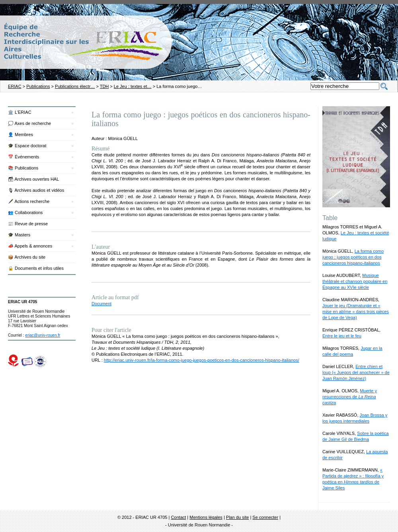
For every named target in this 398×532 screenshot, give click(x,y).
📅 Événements (23, 157)
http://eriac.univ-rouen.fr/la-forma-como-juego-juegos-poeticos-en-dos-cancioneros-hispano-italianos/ (202, 360)
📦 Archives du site (27, 257)
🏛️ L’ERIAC (20, 112)
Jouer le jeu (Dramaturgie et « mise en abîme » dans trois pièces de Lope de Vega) (356, 312)
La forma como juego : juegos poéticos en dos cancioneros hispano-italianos (353, 257)
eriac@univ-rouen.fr (43, 335)
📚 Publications (23, 168)
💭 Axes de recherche (29, 123)
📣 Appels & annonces (30, 246)
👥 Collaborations (25, 212)
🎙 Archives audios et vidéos (36, 190)
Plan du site (237, 517)
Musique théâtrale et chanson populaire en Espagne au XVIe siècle (355, 281)
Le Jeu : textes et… (133, 86)
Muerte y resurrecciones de (350, 397)
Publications (38, 86)
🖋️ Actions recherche (29, 201)
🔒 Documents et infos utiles (36, 268)
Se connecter (265, 517)
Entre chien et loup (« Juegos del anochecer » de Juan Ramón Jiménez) (356, 372)
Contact (178, 517)
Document (101, 304)
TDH (104, 86)
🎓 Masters (19, 235)
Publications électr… (75, 86)
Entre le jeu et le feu (342, 336)
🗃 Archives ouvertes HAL (33, 179)
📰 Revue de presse (28, 224)
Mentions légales (206, 517)
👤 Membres (20, 134)
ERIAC (15, 86)
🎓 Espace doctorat (27, 146)
